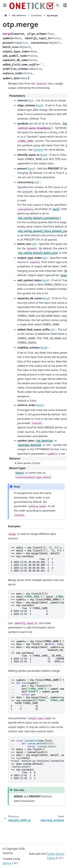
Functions (36, 15)
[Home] (6, 15)
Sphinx (7, 863)
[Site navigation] (5, 5)
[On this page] (65, 5)
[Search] (58, 5)
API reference (19, 15)
